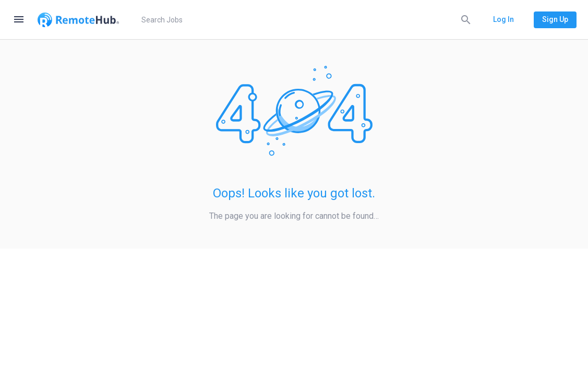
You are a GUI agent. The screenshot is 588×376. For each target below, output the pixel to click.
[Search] (466, 19)
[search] (304, 20)
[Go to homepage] (78, 20)
